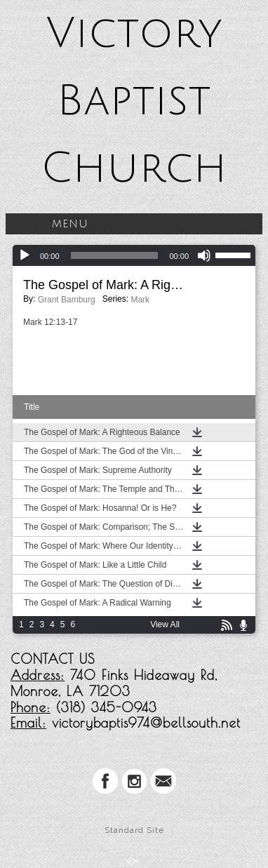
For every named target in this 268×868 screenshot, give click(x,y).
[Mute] (204, 255)
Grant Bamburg (67, 300)
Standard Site (134, 830)
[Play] (25, 255)
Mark (140, 300)
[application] (134, 255)
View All (165, 625)
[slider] (115, 255)
